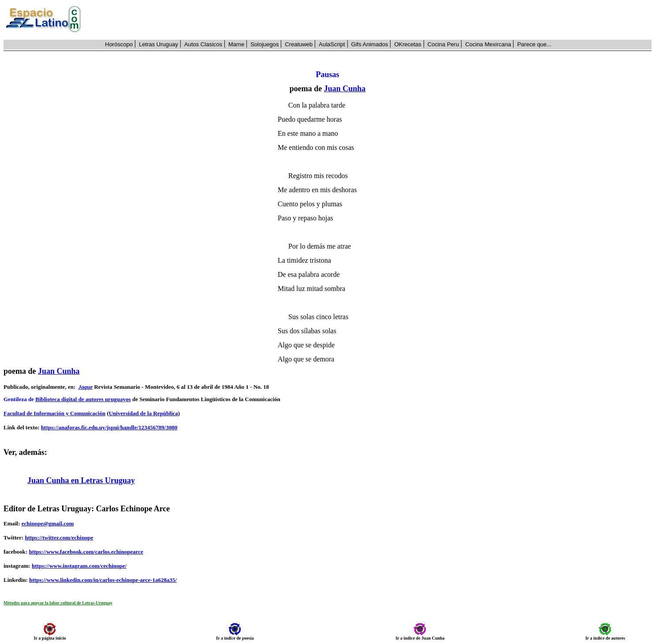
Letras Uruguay (158, 44)
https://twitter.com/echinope (59, 538)
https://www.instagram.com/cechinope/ (79, 566)
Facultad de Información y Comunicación (54, 413)
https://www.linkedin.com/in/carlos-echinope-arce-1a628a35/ (103, 580)
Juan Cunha (345, 89)
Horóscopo (119, 44)
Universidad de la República (143, 413)
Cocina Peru (443, 44)
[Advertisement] (371, 20)
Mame (236, 44)
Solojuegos (264, 44)
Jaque (86, 387)
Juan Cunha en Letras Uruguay (81, 480)
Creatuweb (299, 44)
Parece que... (534, 44)
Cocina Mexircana (488, 44)
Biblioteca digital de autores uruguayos (83, 399)
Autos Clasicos (203, 44)
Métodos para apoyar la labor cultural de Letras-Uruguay (58, 603)
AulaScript (332, 44)
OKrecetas (408, 44)
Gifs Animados (370, 44)
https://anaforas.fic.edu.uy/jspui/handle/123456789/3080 (109, 427)
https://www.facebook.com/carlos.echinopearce (86, 552)
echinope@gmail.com (48, 523)
